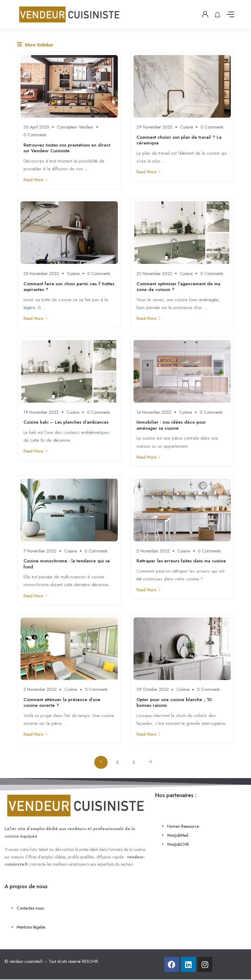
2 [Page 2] (117, 763)
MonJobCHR (178, 845)
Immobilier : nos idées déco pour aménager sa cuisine (171, 425)
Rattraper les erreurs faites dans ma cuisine (181, 561)
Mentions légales (31, 928)
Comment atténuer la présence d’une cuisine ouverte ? (62, 703)
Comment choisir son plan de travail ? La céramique (179, 140)
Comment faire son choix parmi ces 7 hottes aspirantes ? (69, 287)
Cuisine (187, 127)
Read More (36, 180)
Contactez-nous (30, 909)
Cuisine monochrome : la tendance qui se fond (67, 564)
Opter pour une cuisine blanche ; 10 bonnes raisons (174, 703)
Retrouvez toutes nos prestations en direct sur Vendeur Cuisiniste (67, 148)
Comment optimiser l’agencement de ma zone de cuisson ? (178, 287)
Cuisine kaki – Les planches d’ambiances (66, 422)
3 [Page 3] (134, 763)
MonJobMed (178, 836)
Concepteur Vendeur (75, 127)
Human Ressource (183, 827)
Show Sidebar (35, 45)
